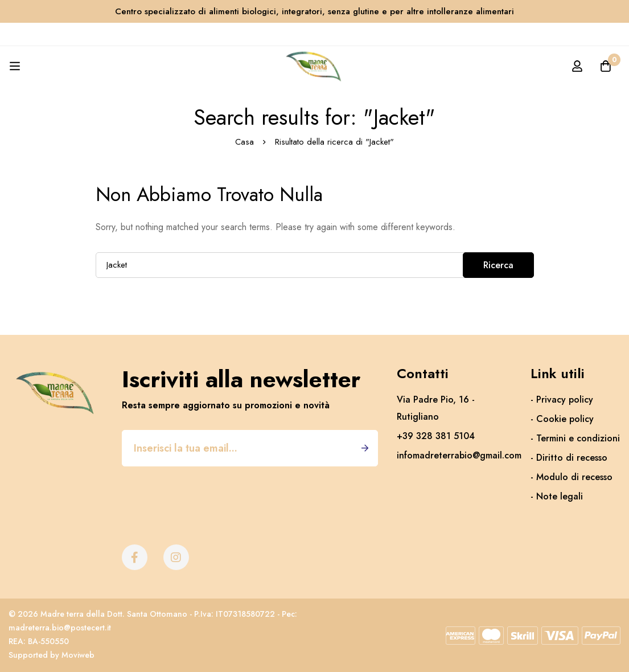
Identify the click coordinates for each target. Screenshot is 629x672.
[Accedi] (577, 66)
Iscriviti (365, 448)
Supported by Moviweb (52, 655)
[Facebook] (135, 557)
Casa (244, 142)
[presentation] (208, 494)
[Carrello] (606, 66)
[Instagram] (176, 557)
